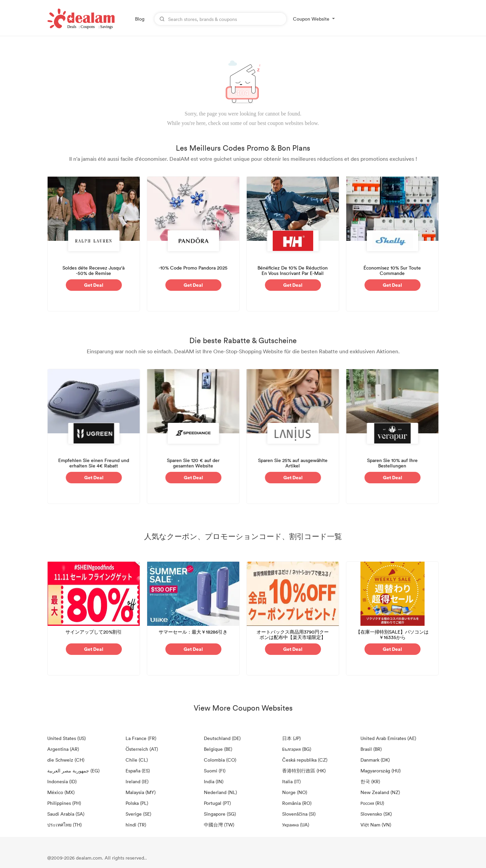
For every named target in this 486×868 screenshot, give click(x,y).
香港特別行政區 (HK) (304, 771)
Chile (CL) (137, 760)
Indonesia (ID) (62, 781)
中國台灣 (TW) (219, 825)
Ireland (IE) (137, 781)
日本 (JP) (291, 738)
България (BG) (297, 749)
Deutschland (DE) (222, 738)
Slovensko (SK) (376, 814)
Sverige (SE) (138, 814)
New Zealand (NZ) (380, 792)
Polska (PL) (137, 803)
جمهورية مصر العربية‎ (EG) (73, 771)
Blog (140, 19)
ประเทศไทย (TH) (64, 825)
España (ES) (138, 771)
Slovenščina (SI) (299, 814)
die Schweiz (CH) (66, 760)
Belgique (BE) (218, 749)
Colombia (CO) (220, 760)
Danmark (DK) (375, 760)
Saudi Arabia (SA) (66, 814)
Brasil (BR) (371, 749)
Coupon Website (311, 19)
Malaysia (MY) (141, 792)
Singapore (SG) (220, 814)
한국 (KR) (370, 781)
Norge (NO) (295, 792)
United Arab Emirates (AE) (388, 738)
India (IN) (214, 781)
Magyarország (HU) (381, 771)
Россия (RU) (372, 803)
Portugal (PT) (217, 803)
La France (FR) (141, 738)
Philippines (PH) (64, 803)
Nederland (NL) (220, 792)
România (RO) (297, 803)
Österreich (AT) (142, 749)
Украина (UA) (296, 825)
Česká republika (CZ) (305, 760)
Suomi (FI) (215, 771)
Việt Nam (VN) (376, 825)
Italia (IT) (291, 781)
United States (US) (66, 738)
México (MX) (61, 792)
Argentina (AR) (63, 749)
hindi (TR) (136, 825)
